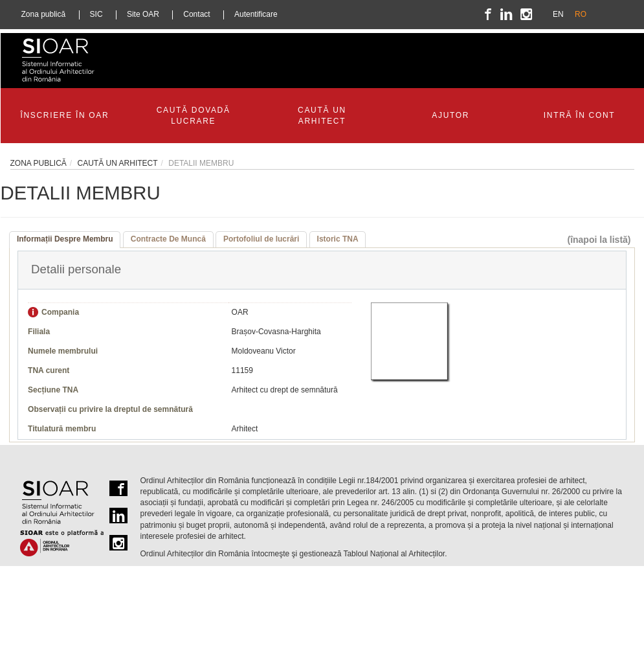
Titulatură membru (62, 429)
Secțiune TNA (53, 390)
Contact (196, 14)
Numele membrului (63, 351)
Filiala (39, 332)
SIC (96, 14)
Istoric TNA (338, 239)
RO (581, 14)
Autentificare (256, 14)
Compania (60, 312)
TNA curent (49, 370)
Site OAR (143, 14)
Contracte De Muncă (168, 239)
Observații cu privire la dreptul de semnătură (110, 409)
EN (558, 14)
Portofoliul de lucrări (261, 239)
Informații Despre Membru (65, 239)
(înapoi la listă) (599, 240)
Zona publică (44, 14)
